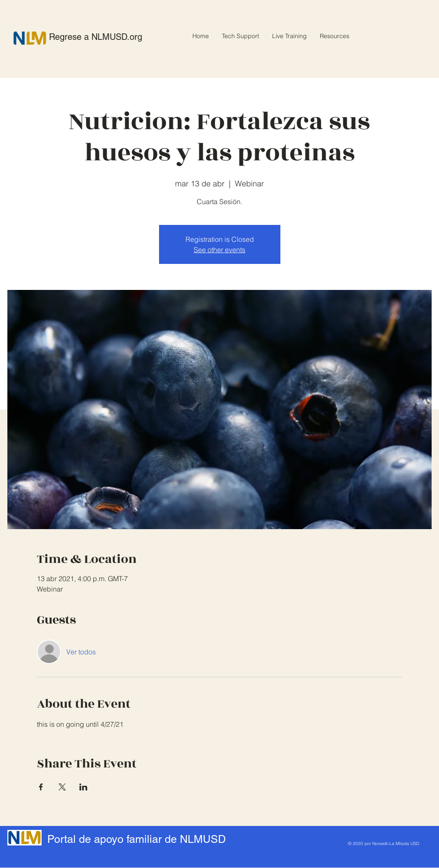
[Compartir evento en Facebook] (41, 787)
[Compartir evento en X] (62, 787)
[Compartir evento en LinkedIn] (83, 787)
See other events (219, 250)
